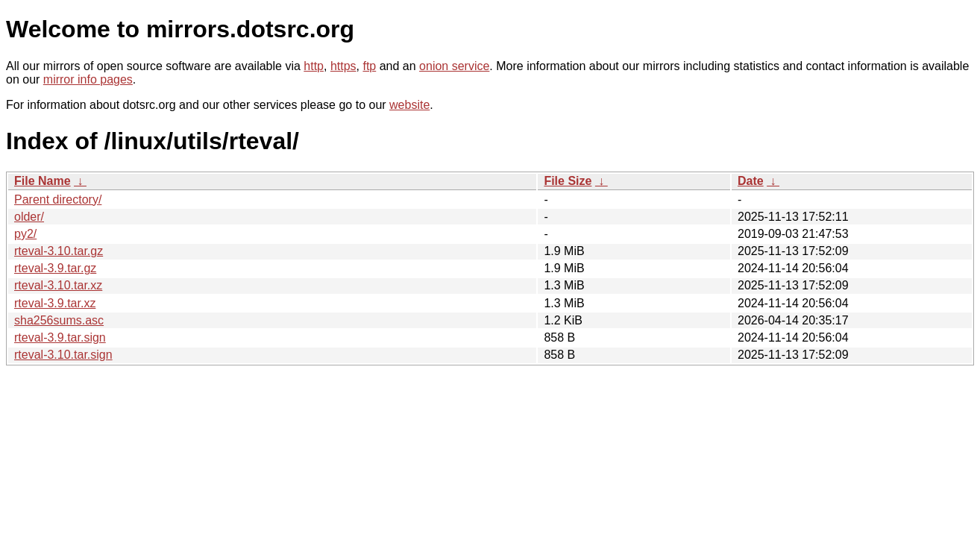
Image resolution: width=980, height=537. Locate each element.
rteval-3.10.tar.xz (58, 285)
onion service (454, 66)
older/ (29, 217)
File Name (43, 181)
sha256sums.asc (59, 320)
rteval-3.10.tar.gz (59, 251)
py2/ (25, 234)
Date (751, 181)
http (314, 66)
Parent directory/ (58, 200)
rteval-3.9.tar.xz (55, 303)
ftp (369, 66)
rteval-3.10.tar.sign (63, 355)
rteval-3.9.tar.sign (60, 337)
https (343, 66)
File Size (568, 181)
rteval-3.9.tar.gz (55, 268)
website (409, 105)
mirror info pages (88, 79)
